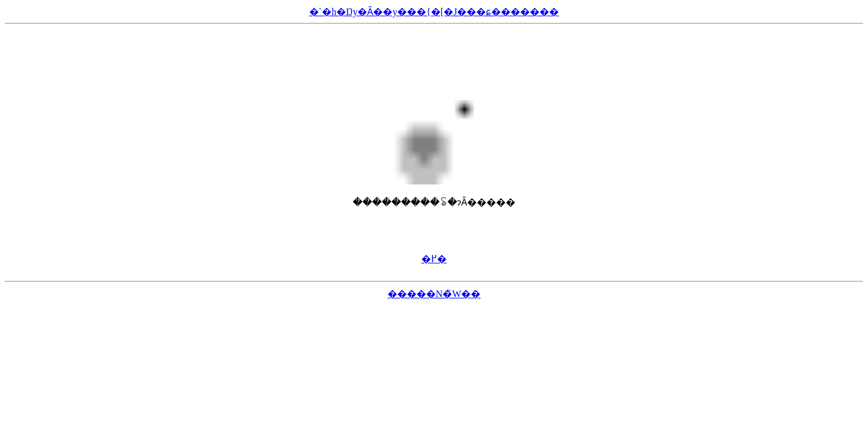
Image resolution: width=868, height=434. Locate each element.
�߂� (434, 259)
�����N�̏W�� (434, 294)
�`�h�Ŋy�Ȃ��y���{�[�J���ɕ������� (434, 12)
